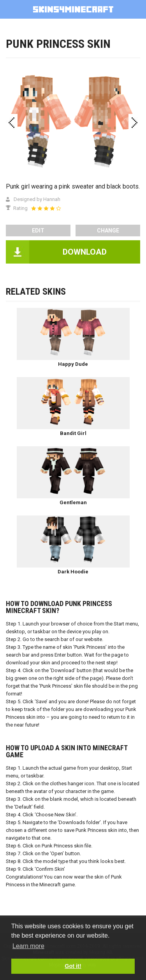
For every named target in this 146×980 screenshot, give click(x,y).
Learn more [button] (28, 946)
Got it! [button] (73, 966)
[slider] (46, 208)
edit (38, 231)
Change (108, 231)
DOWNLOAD (85, 252)
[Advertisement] (73, 77)
